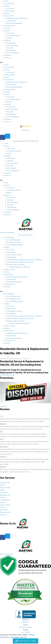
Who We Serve (9, 16)
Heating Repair (11, 257)
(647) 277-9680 (25, 632)
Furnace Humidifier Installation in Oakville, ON (20, 262)
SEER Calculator (11, 50)
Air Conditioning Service (14, 242)
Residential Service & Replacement (17, 18)
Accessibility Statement (14, 36)
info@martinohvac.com (25, 627)
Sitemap (32, 635)
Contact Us (8, 58)
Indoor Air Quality (10, 11)
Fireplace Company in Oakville (16, 265)
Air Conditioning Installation (15, 245)
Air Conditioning (9, 4)
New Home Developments (14, 23)
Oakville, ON (25, 622)
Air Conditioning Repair (14, 240)
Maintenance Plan (10, 26)
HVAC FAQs (10, 48)
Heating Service (11, 252)
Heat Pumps (10, 9)
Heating (7, 6)
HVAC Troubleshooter (13, 53)
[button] (25, 63)
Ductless (7, 13)
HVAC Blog (10, 161)
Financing (7, 28)
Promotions (8, 55)
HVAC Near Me (11, 43)
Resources (8, 41)
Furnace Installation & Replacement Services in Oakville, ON (24, 260)
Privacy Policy (11, 33)
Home (6, 1)
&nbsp (26, 641)
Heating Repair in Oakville (14, 255)
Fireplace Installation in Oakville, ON (20, 267)
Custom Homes (11, 21)
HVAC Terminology (12, 45)
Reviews (9, 38)
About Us (7, 31)
